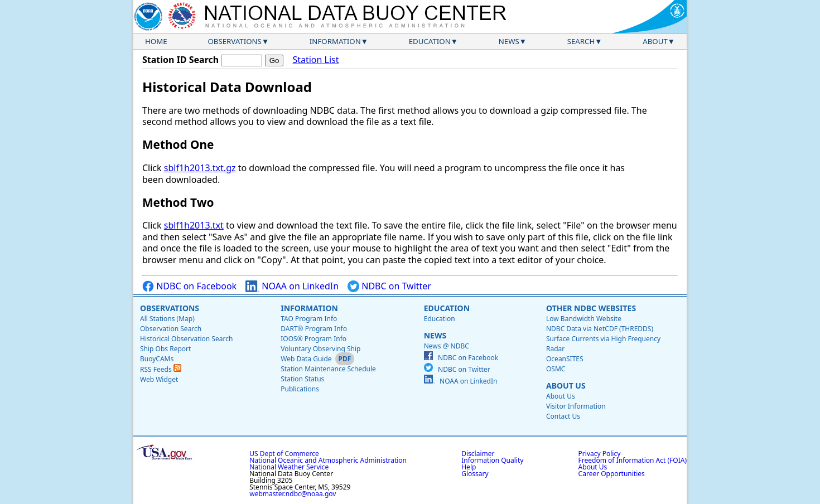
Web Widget (159, 379)
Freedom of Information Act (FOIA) (633, 460)
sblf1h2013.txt (194, 225)
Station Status (302, 379)
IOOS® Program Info (313, 339)
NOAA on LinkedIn (292, 286)
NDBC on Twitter (389, 286)
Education (430, 41)
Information (335, 41)
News (509, 41)
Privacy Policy (600, 454)
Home (156, 41)
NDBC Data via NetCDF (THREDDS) (600, 329)
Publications (300, 389)
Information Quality (492, 460)
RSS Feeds (161, 369)
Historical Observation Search (186, 339)
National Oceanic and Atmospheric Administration (328, 460)
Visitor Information (576, 406)
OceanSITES (565, 359)
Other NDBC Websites (591, 308)
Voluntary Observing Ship (320, 349)
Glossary (475, 474)
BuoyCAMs (157, 359)
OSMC (556, 369)
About (655, 41)
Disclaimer (478, 454)
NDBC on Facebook (189, 286)
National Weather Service (289, 467)
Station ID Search (180, 60)
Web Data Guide (306, 359)
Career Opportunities (612, 474)
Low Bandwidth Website (584, 319)
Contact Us (563, 416)
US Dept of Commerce (284, 454)
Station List (315, 60)
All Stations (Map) (167, 319)
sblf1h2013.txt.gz (200, 168)
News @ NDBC (447, 346)
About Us (566, 386)
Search (581, 41)
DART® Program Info (314, 329)
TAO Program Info (309, 319)
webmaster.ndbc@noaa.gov (293, 494)
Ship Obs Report (165, 349)
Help (469, 467)
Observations (234, 41)
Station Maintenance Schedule (328, 369)
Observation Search (171, 329)
